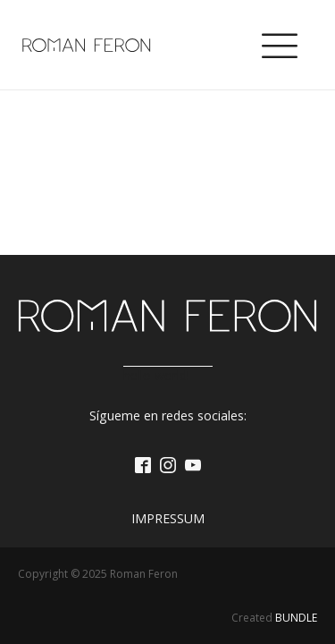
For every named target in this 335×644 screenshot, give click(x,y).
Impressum (168, 518)
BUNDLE (296, 618)
